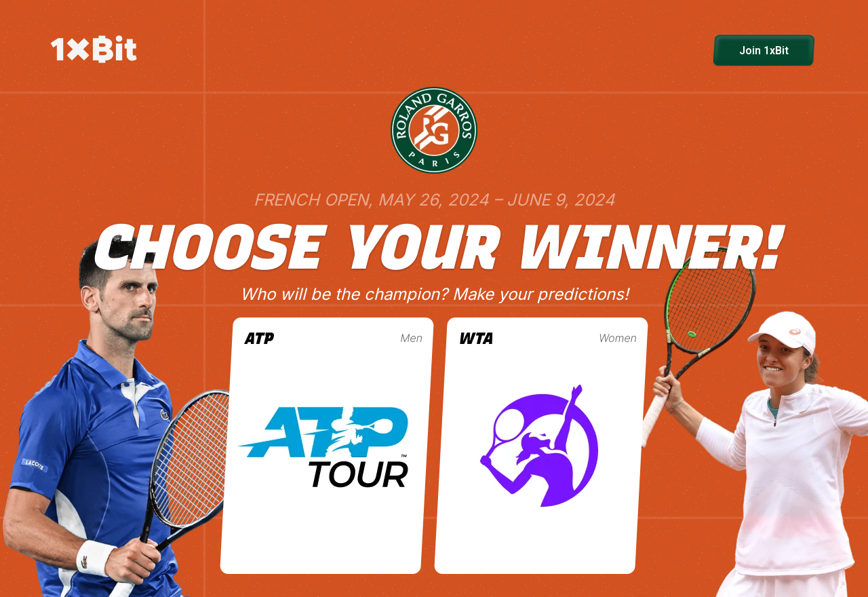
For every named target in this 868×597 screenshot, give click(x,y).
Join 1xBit (764, 51)
